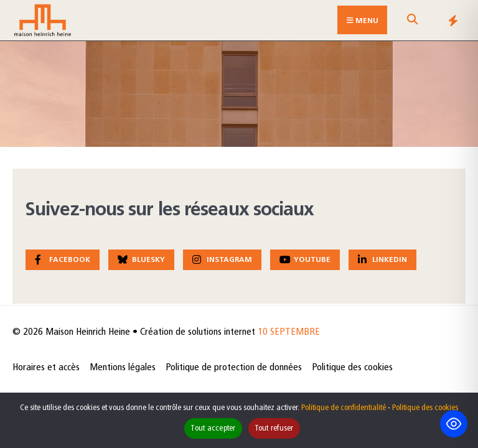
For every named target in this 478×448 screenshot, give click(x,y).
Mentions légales (123, 368)
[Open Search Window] (412, 23)
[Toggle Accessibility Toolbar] (454, 424)
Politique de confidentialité (344, 408)
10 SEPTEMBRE (289, 332)
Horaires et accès (46, 368)
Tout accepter (213, 428)
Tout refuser (274, 428)
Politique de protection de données (234, 368)
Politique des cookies (352, 368)
